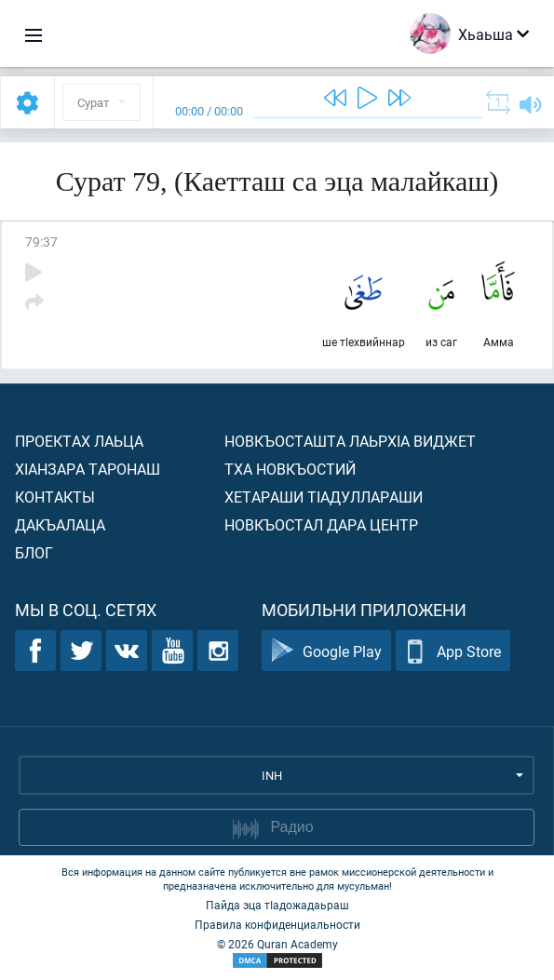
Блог (34, 552)
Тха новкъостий (290, 469)
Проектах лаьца (79, 441)
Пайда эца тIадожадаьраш (277, 905)
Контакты (55, 497)
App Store (453, 651)
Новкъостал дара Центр (321, 524)
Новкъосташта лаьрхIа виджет (350, 441)
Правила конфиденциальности (277, 924)
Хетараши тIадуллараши (324, 497)
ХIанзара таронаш (88, 469)
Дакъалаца (60, 524)
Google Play (326, 651)
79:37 (41, 242)
